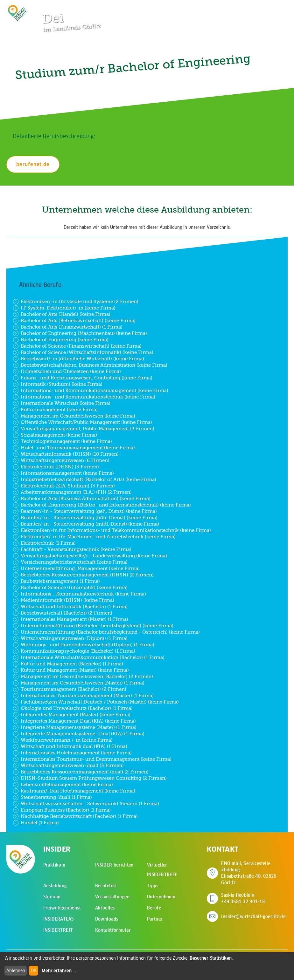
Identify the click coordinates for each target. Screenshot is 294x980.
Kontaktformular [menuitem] (113, 930)
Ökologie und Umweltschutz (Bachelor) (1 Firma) (73, 708)
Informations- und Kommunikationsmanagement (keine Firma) (91, 391)
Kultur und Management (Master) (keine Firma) (71, 670)
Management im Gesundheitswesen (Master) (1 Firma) (79, 683)
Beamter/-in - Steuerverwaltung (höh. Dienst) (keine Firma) (85, 518)
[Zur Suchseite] (252, 8)
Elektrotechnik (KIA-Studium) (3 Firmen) (64, 486)
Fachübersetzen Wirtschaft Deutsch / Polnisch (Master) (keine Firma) (96, 702)
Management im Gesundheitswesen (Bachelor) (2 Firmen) (83, 677)
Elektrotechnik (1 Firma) (44, 543)
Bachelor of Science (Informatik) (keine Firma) (70, 588)
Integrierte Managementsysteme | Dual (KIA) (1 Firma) (79, 734)
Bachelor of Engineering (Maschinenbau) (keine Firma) (80, 333)
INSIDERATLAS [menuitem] (59, 919)
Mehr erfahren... (59, 971)
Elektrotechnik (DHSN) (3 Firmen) (56, 467)
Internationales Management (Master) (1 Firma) (70, 619)
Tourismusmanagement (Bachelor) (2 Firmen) (70, 689)
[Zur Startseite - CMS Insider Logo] (18, 13)
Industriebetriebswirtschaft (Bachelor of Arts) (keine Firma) (84, 480)
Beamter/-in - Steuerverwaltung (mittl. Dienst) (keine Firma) (86, 524)
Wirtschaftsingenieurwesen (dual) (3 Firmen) (68, 766)
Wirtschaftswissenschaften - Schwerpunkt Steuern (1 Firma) (86, 804)
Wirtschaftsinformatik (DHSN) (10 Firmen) (66, 454)
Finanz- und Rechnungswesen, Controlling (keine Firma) (83, 378)
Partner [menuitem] (155, 919)
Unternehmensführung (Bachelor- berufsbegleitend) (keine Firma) (93, 626)
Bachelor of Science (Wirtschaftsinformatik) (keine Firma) (83, 352)
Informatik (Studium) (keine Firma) (58, 384)
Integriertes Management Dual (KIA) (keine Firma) (74, 721)
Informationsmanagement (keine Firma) (63, 473)
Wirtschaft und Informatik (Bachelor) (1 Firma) (70, 607)
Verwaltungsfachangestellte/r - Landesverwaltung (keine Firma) (90, 556)
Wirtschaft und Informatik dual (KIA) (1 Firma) (70, 746)
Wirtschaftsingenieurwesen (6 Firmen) (61, 460)
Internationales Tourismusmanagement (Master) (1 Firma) (83, 696)
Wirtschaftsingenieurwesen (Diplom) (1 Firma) (70, 638)
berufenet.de (33, 164)
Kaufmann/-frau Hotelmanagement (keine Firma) (74, 791)
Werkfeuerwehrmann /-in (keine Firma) (63, 740)
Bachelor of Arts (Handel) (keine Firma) (62, 314)
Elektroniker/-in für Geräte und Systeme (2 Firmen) (76, 302)
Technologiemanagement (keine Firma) (62, 441)
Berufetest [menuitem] (106, 886)
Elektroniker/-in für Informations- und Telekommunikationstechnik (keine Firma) (112, 530)
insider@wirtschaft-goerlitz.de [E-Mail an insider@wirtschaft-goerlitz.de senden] (253, 916)
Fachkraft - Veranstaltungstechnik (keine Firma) (72, 549)
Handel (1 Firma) (36, 823)
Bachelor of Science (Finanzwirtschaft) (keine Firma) (77, 346)
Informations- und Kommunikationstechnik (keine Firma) (84, 397)
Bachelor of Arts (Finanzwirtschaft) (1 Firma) (68, 327)
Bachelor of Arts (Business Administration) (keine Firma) (82, 499)
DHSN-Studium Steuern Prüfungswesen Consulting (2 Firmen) (90, 778)
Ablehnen (16, 970)
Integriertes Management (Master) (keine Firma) (72, 715)
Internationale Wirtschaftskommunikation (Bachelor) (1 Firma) (89, 657)
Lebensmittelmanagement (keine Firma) (63, 785)
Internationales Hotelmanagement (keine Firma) (72, 753)
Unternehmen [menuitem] (161, 897)
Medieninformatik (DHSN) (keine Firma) (63, 600)
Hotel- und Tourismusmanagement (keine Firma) (74, 448)
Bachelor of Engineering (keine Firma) (61, 340)
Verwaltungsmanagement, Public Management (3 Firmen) (84, 429)
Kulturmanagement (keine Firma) (55, 410)
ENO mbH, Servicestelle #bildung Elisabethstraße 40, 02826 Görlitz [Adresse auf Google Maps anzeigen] (254, 873)
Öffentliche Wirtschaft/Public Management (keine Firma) (82, 422)
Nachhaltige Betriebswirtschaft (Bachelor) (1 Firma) (75, 816)
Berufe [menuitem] (154, 908)
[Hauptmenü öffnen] (272, 8)
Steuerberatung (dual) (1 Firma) (52, 797)
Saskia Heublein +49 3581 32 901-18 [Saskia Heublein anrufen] (243, 898)
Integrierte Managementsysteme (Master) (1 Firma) (75, 727)
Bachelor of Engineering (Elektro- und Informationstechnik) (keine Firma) (102, 505)
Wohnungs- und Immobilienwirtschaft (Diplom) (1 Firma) (84, 645)
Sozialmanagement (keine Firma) (55, 435)
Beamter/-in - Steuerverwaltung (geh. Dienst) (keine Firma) (85, 511)
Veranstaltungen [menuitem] (112, 897)
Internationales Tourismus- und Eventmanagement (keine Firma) (92, 759)
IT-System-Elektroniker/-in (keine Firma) (64, 308)
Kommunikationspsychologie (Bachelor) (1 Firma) (74, 651)
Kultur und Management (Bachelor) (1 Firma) (68, 664)
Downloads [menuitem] (107, 919)
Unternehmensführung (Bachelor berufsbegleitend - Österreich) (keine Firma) (106, 632)
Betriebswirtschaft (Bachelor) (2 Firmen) (63, 613)
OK (34, 970)
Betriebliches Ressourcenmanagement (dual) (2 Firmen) (81, 772)
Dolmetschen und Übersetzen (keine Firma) (67, 371)
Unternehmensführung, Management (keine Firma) (76, 568)
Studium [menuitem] (52, 897)
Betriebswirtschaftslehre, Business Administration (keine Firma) (90, 365)
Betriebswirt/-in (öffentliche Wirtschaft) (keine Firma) (78, 359)
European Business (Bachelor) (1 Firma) (62, 810)
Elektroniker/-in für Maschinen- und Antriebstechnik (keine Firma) (94, 537)
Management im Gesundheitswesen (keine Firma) (74, 416)
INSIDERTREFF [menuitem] (58, 930)
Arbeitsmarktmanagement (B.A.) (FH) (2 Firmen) (72, 492)
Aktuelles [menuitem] (105, 908)
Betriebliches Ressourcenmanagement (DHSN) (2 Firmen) (83, 575)
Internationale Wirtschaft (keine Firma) (62, 403)
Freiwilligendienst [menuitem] (62, 908)
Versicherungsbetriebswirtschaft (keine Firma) (70, 562)
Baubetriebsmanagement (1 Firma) (56, 581)
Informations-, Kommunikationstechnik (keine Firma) (79, 594)
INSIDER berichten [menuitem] (114, 865)
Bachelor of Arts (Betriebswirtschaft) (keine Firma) (74, 321)
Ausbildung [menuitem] (55, 886)
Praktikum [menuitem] (54, 865)
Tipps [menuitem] (153, 886)
